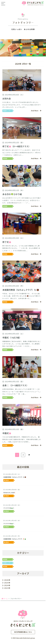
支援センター (7, 111)
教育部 (5, 254)
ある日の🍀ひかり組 (12, 194)
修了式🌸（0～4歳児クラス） (16, 146)
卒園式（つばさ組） (12, 338)
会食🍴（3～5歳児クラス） (15, 385)
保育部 (5, 159)
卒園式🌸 (7, 433)
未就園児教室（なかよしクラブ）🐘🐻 (21, 290)
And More (36, 111)
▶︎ (29, 455)
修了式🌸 (7, 242)
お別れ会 (7, 99)
